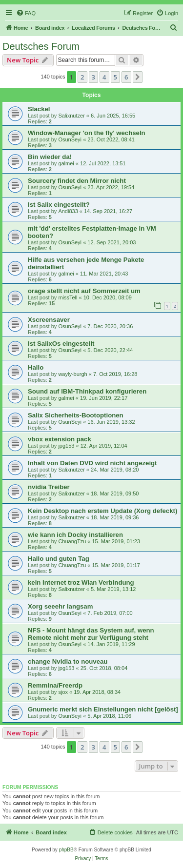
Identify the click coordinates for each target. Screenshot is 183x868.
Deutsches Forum (41, 46)
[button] (138, 77)
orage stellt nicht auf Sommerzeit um (84, 291)
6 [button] (126, 77)
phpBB (66, 850)
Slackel (39, 109)
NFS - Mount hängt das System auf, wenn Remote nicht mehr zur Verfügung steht (91, 634)
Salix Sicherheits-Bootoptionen (76, 415)
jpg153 (66, 446)
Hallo (36, 367)
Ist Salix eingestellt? (59, 205)
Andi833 (68, 211)
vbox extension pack (60, 439)
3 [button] (93, 77)
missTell (68, 297)
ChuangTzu (72, 541)
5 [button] (115, 77)
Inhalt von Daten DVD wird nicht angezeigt (92, 463)
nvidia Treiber (49, 487)
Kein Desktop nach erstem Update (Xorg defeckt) (102, 511)
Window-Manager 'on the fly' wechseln (87, 133)
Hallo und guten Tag (59, 559)
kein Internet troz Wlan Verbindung (81, 582)
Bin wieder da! (50, 157)
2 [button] (82, 77)
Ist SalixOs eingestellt (61, 344)
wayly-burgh (72, 374)
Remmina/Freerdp (55, 685)
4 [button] (104, 77)
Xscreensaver (49, 320)
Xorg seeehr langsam (60, 606)
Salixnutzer (71, 116)
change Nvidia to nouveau (68, 661)
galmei (66, 163)
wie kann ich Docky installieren (75, 535)
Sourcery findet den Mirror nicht (77, 181)
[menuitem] (26, 13)
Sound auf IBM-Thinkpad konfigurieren (87, 391)
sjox (63, 692)
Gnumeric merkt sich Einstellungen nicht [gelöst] (103, 709)
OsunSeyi (70, 139)
